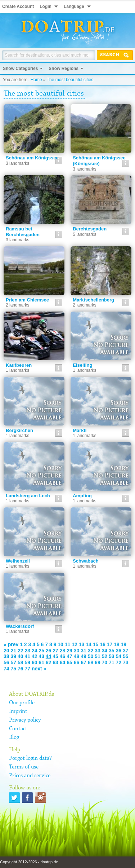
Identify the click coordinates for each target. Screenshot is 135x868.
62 (49, 662)
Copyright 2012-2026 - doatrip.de (29, 862)
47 (69, 656)
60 (35, 662)
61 (41, 662)
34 (105, 651)
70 (105, 662)
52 (105, 656)
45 (55, 656)
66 (77, 662)
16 (103, 644)
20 (6, 651)
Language (74, 6)
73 (126, 662)
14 (89, 644)
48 (77, 656)
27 (55, 651)
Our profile (22, 703)
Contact (18, 729)
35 (112, 651)
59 (27, 662)
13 (82, 644)
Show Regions (64, 69)
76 (21, 669)
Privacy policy (25, 720)
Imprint (18, 711)
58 (21, 662)
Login (46, 6)
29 (69, 651)
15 (96, 644)
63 (55, 662)
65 (69, 662)
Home (36, 80)
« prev (11, 644)
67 (84, 662)
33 (98, 651)
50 (91, 656)
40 (21, 656)
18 (117, 644)
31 (84, 651)
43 (41, 656)
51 (98, 656)
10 (60, 644)
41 (27, 656)
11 (68, 644)
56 (6, 662)
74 (6, 669)
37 (126, 651)
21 (13, 651)
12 (75, 644)
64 (63, 662)
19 (124, 644)
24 (35, 651)
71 (112, 662)
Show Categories (20, 69)
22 (21, 651)
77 (27, 669)
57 (13, 662)
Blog (14, 737)
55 (126, 656)
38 (6, 656)
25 (41, 651)
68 (91, 662)
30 (77, 651)
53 (112, 656)
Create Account (18, 6)
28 (63, 651)
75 (13, 669)
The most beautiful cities (70, 80)
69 (98, 662)
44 (49, 656)
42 (35, 656)
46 (63, 656)
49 (84, 656)
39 (13, 656)
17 (110, 644)
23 (27, 651)
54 (119, 656)
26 (49, 651)
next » (39, 669)
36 (119, 651)
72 (119, 662)
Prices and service (30, 776)
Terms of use (24, 767)
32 (91, 651)
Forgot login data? (30, 758)
